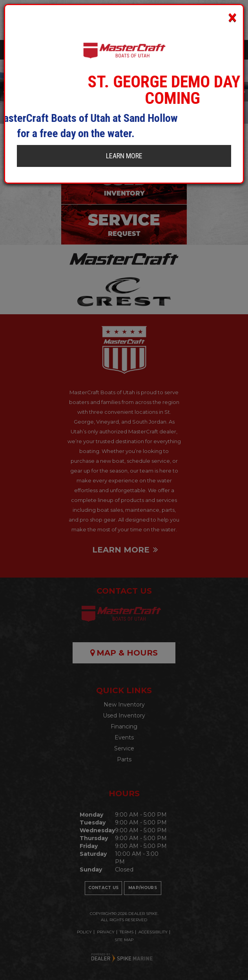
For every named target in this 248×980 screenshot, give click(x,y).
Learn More (124, 156)
